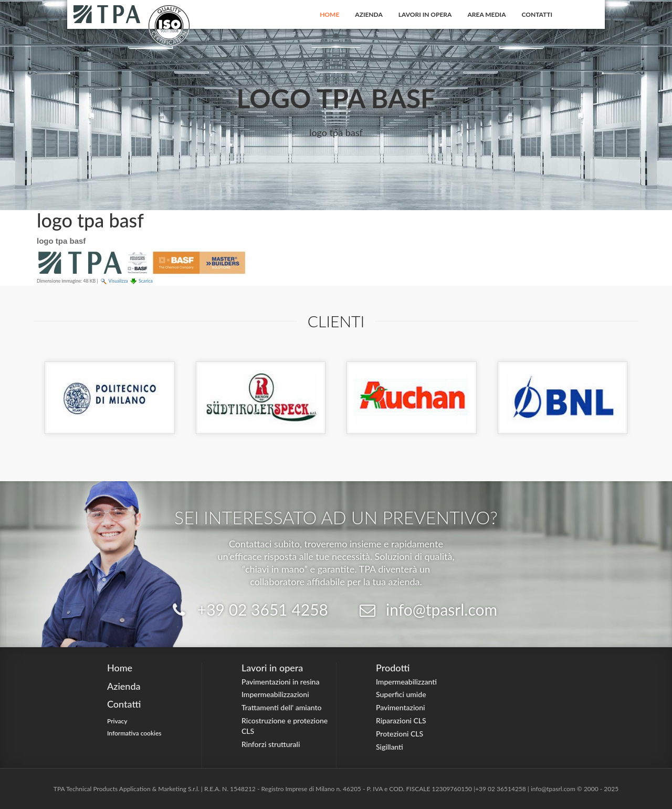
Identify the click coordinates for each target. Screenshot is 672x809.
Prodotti (393, 668)
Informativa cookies (134, 733)
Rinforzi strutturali (271, 744)
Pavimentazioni (401, 707)
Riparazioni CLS (401, 720)
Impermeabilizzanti (406, 682)
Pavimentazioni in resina (280, 682)
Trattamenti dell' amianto (281, 707)
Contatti (537, 14)
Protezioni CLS (400, 734)
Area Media (486, 14)
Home (329, 14)
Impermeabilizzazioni (275, 694)
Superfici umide (401, 694)
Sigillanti (390, 747)
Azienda (369, 14)
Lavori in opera (425, 14)
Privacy (117, 721)
